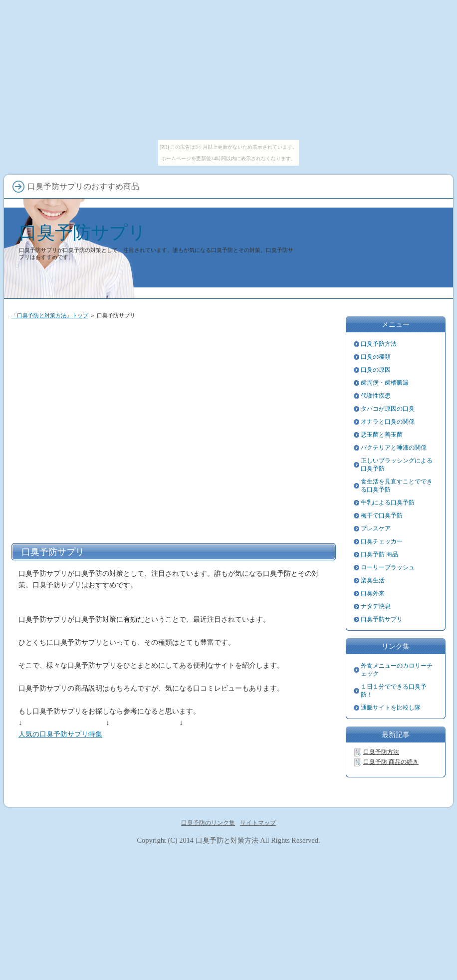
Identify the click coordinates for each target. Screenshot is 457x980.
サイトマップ (258, 823)
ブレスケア (376, 528)
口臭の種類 (376, 357)
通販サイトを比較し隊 (391, 708)
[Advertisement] (97, 429)
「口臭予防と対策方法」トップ (50, 315)
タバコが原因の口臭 (388, 409)
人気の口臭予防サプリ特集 (61, 734)
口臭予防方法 (379, 344)
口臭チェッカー (382, 541)
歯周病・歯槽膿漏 (385, 383)
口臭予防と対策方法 (227, 840)
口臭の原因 (376, 370)
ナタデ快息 (376, 606)
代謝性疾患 (376, 396)
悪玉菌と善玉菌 (382, 435)
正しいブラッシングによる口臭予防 (397, 465)
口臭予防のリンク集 (208, 823)
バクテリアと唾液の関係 (394, 448)
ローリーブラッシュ (388, 567)
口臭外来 (373, 593)
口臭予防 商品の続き (391, 762)
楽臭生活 (373, 580)
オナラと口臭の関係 (388, 422)
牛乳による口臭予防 (388, 502)
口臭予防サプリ (83, 232)
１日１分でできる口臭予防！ (394, 691)
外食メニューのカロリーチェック (397, 670)
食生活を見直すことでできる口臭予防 (397, 486)
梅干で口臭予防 (382, 515)
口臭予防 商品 (379, 554)
